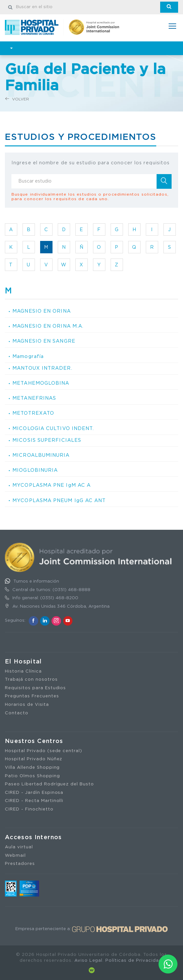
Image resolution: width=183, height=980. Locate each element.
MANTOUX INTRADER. (42, 368)
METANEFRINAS (34, 398)
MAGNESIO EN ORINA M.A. (48, 326)
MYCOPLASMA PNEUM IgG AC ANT (59, 501)
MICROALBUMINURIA (41, 455)
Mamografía (28, 356)
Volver (17, 99)
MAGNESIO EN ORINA (42, 311)
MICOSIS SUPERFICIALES (47, 440)
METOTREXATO (33, 413)
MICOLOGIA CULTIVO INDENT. (53, 429)
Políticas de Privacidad (134, 961)
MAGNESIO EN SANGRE (44, 341)
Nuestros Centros (34, 741)
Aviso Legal (89, 961)
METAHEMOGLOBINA (41, 383)
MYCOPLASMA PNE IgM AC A (52, 485)
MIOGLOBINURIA (35, 470)
